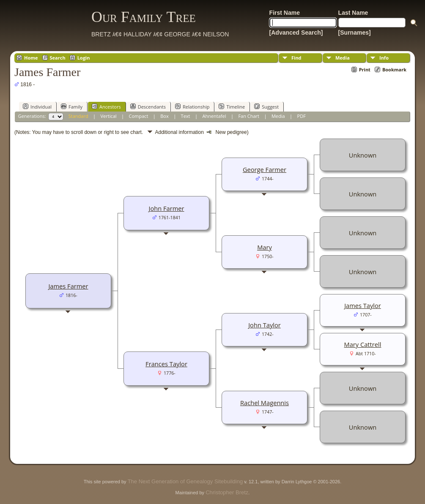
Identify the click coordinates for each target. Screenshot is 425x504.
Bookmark (394, 69)
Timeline (232, 106)
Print (365, 69)
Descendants (148, 106)
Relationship (192, 106)
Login (84, 58)
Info (384, 58)
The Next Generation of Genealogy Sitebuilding (185, 481)
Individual (37, 106)
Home (31, 58)
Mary (265, 247)
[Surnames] (355, 33)
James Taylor (363, 305)
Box (164, 116)
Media (343, 58)
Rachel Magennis (265, 403)
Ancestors (106, 106)
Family (72, 106)
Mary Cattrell (363, 344)
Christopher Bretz (227, 492)
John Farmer (166, 208)
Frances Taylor (166, 364)
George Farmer (265, 169)
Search (58, 58)
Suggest (266, 106)
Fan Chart (249, 116)
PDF (302, 116)
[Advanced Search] (296, 33)
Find (296, 58)
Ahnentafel (214, 116)
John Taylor (265, 325)
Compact (139, 116)
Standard (78, 116)
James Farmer (68, 286)
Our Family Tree (144, 17)
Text (186, 116)
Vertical (109, 116)
